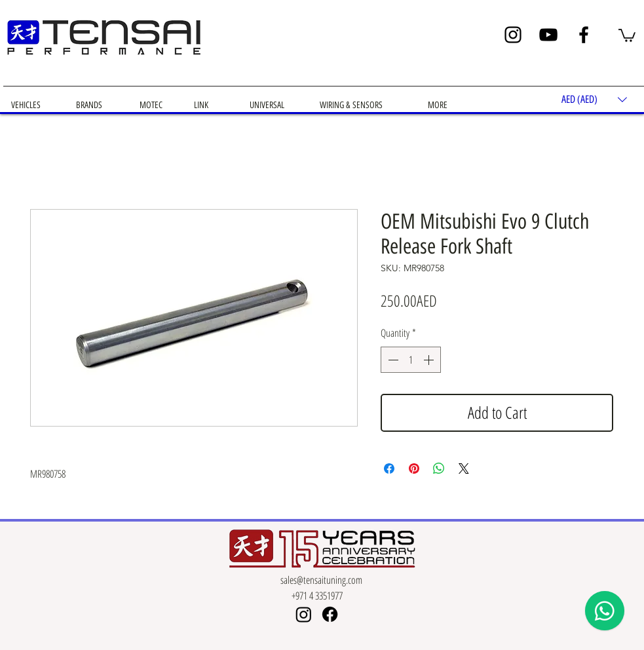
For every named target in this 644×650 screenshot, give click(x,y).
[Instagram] (513, 35)
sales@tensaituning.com (321, 580)
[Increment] (430, 360)
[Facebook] (584, 35)
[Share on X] (464, 468)
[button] (627, 35)
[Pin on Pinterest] (414, 468)
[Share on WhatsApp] (439, 468)
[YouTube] (548, 35)
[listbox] (594, 100)
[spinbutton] (411, 360)
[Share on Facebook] (389, 468)
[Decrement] (392, 360)
